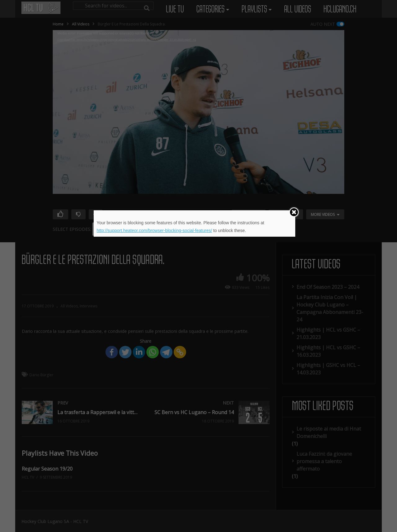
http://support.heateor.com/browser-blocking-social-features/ (154, 230)
